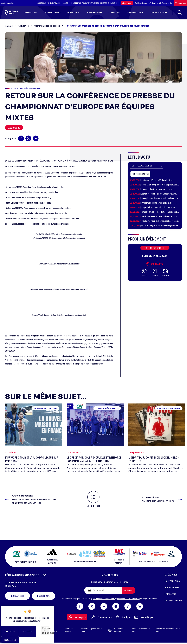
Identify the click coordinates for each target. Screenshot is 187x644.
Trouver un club (166, 3)
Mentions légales (69, 630)
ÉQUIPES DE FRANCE (173, 581)
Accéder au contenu (9, 3)
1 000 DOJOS (66, 3)
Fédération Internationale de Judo (168, 630)
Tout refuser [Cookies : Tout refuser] (10, 631)
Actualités (23, 26)
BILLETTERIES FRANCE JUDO (109, 3)
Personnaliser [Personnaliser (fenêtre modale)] (27, 631)
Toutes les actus (140, 174)
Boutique (154, 3)
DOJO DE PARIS (76, 3)
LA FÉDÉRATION (171, 575)
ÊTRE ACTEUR (170, 594)
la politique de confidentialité (103, 598)
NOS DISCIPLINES (172, 587)
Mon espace (180, 3)
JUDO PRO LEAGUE (43, 3)
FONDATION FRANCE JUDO (91, 3)
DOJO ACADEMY (55, 3)
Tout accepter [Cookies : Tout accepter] (10, 640)
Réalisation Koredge (116, 630)
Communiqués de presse (47, 26)
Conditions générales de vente (91, 630)
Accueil (9, 26)
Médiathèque (141, 3)
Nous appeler (17, 596)
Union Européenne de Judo (141, 630)
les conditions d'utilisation (128, 598)
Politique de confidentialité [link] (46, 630)
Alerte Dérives (127, 3)
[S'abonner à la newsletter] (129, 590)
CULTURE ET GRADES (173, 600)
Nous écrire (43, 596)
